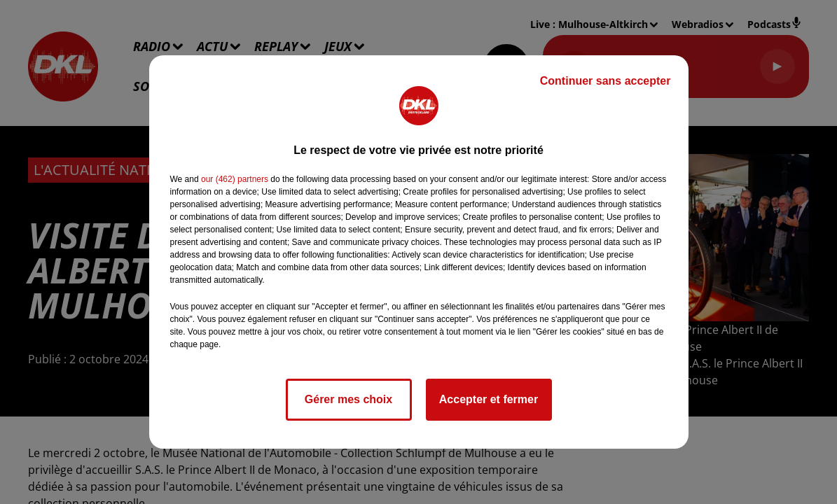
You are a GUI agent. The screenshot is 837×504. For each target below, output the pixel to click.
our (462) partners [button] (235, 179)
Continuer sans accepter (606, 81)
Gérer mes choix (348, 399)
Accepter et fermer (489, 399)
